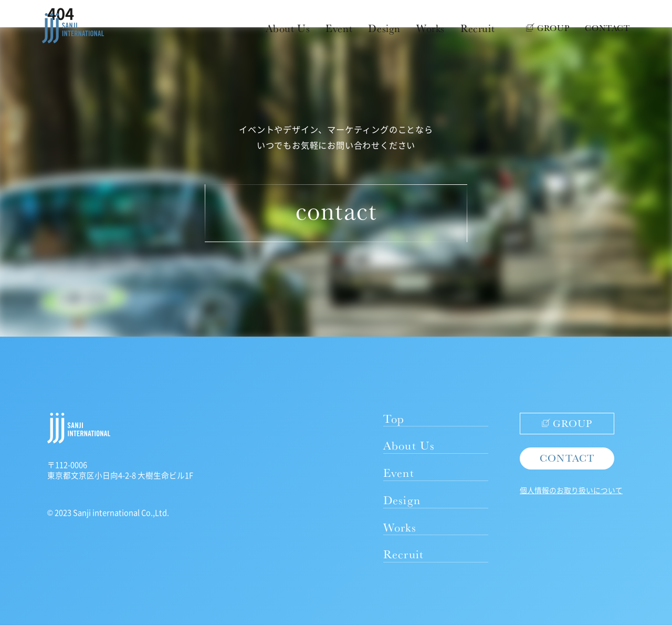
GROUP (548, 28)
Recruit (477, 28)
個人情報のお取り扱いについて (571, 490)
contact (336, 210)
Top (394, 418)
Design (384, 28)
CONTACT (607, 28)
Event (339, 28)
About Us (288, 28)
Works (430, 28)
